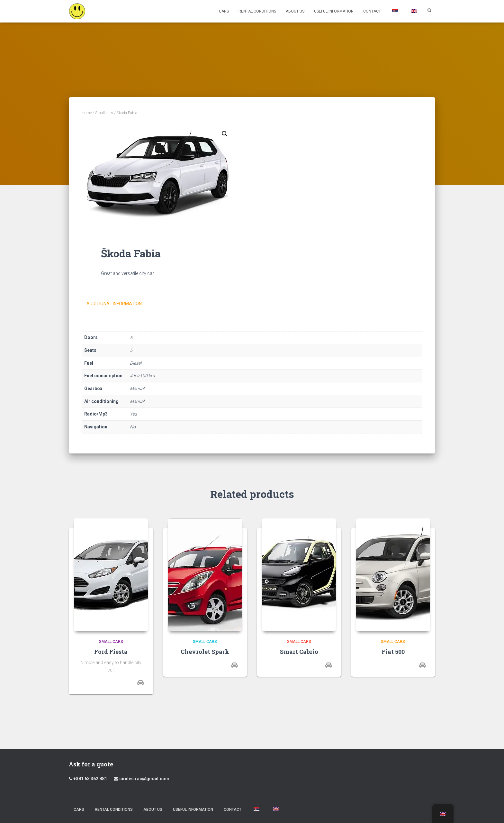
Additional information (114, 304)
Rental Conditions (257, 11)
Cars (224, 11)
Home (87, 113)
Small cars (104, 113)
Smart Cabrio (299, 651)
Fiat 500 (393, 651)
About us (295, 11)
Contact (372, 11)
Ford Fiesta (111, 651)
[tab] (119, 304)
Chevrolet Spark (205, 651)
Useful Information (334, 11)
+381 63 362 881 (90, 778)
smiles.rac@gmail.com (142, 778)
